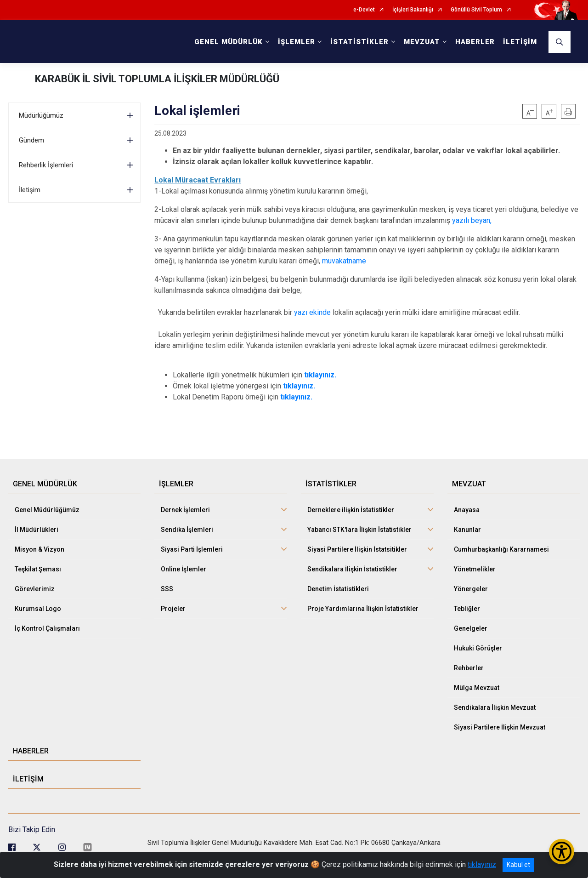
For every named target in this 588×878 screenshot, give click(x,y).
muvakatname (344, 261)
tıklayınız (482, 864)
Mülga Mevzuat (477, 688)
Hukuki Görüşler (478, 648)
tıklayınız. (299, 386)
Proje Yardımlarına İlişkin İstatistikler (363, 609)
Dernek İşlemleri (185, 510)
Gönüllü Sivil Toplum (476, 10)
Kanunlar (467, 530)
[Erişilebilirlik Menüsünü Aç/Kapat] (562, 852)
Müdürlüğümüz (41, 115)
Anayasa (467, 510)
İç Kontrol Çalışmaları (47, 628)
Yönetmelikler (475, 569)
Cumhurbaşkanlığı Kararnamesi (501, 549)
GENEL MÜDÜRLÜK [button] (229, 42)
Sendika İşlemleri (187, 530)
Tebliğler (467, 609)
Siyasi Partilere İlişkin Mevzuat (500, 727)
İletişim (30, 190)
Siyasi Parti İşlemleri (192, 549)
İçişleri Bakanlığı (413, 10)
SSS (167, 589)
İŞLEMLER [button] (297, 42)
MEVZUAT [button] (422, 42)
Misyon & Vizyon (40, 549)
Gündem (31, 140)
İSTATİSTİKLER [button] (359, 42)
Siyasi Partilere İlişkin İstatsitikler (357, 549)
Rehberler (469, 668)
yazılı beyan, (471, 220)
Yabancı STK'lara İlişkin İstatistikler (359, 530)
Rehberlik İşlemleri (46, 165)
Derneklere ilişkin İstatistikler (351, 510)
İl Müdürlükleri (37, 530)
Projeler (173, 609)
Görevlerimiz (35, 589)
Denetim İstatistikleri (338, 589)
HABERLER (475, 42)
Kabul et (518, 865)
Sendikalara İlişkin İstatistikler (352, 569)
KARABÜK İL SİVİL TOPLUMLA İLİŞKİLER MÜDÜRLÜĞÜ (157, 79)
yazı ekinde (312, 312)
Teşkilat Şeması (38, 569)
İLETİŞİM (520, 42)
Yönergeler (471, 589)
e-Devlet (364, 10)
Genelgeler (471, 628)
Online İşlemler (184, 569)
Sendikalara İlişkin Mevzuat (495, 707)
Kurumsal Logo (38, 609)
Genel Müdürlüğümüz (47, 510)
